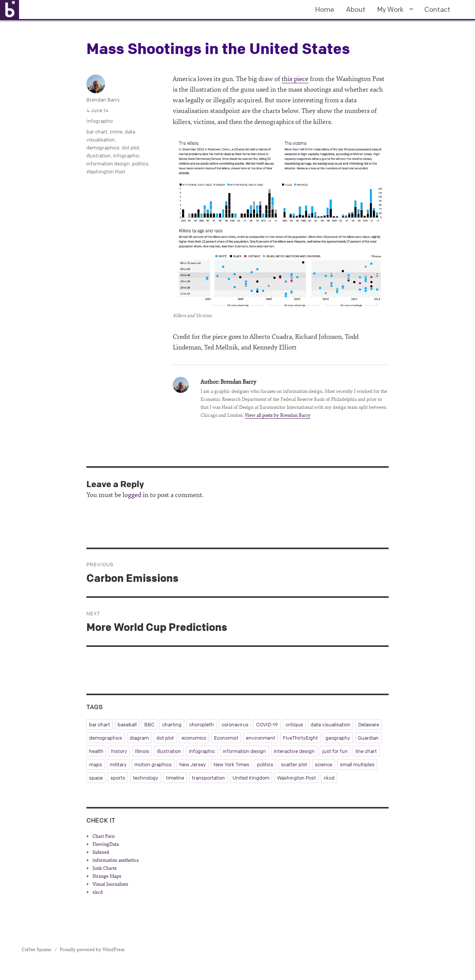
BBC (149, 724)
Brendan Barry (103, 100)
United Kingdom (251, 778)
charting (172, 724)
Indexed (101, 852)
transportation (208, 778)
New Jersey (193, 764)
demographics (103, 148)
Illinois (142, 751)
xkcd (329, 778)
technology (146, 778)
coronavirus (235, 724)
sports (118, 778)
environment (261, 738)
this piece (295, 79)
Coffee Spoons (37, 950)
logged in (135, 495)
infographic (126, 156)
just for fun (335, 751)
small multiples (357, 764)
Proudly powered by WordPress (92, 950)
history (119, 751)
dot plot (131, 148)
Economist (226, 738)
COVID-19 (267, 724)
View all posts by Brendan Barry (278, 415)
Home (325, 9)
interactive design (294, 751)
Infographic (100, 121)
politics (140, 164)
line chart (366, 751)
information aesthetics (116, 860)
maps (96, 764)
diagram (139, 738)
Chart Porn (104, 836)
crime (116, 132)
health (96, 751)
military (118, 764)
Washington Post (106, 172)
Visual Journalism (110, 884)
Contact (437, 9)
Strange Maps (107, 876)
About (356, 9)
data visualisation (331, 724)
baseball (127, 724)
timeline (175, 778)
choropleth (202, 724)
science (324, 764)
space (96, 778)
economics (194, 738)
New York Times (231, 764)
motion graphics (153, 764)
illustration (99, 156)
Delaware (369, 724)
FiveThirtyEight (300, 738)
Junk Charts (104, 868)
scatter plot (294, 764)
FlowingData (106, 844)
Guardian (368, 738)
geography (338, 738)
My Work (390, 9)
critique (294, 724)
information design (108, 164)
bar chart (97, 132)
